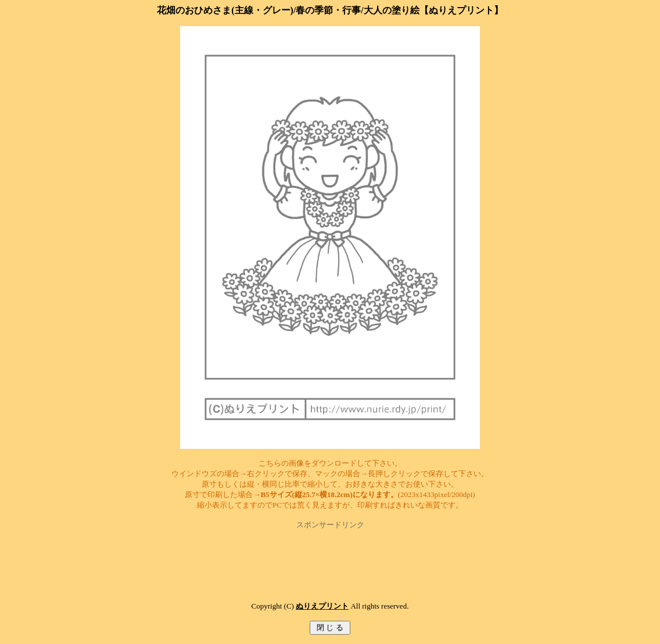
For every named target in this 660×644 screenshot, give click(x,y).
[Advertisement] (330, 556)
